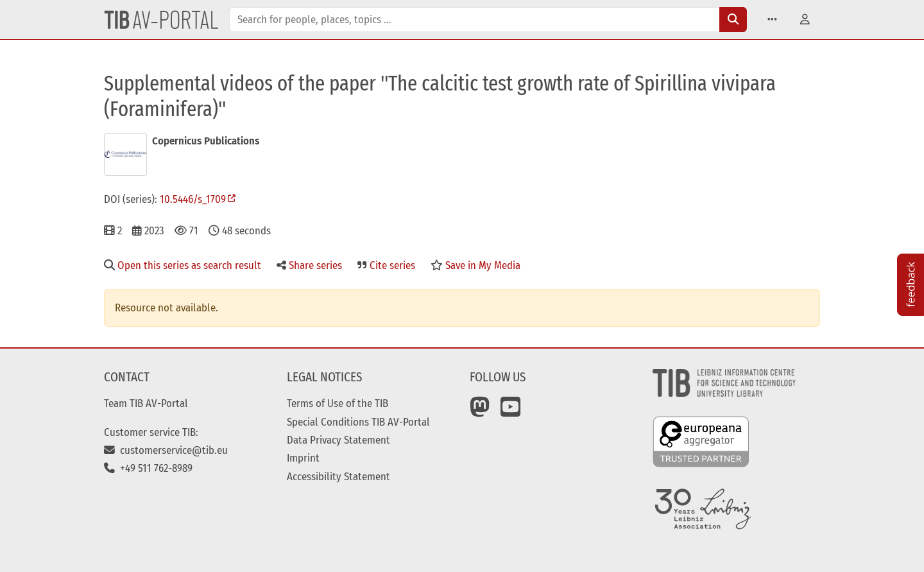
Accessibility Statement (338, 476)
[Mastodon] (480, 412)
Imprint (303, 458)
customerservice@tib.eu (166, 450)
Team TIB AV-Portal (146, 403)
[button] (772, 20)
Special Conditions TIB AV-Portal (358, 422)
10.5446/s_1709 (193, 199)
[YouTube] (511, 412)
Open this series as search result (183, 265)
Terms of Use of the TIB (338, 403)
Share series (309, 265)
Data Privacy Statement (338, 440)
